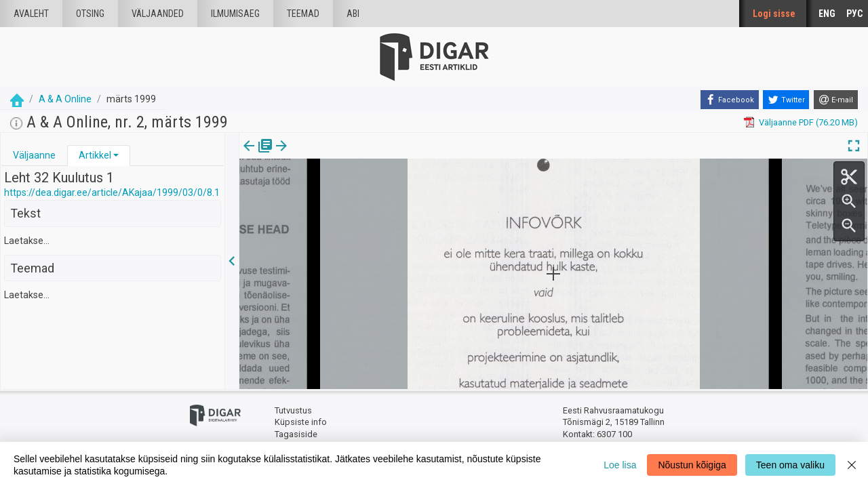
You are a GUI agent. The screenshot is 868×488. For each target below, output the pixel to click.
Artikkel (95, 155)
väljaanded (158, 14)
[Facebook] (730, 100)
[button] (116, 155)
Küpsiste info (301, 422)
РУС (854, 14)
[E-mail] (836, 100)
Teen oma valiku (790, 465)
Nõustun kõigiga (692, 465)
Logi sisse (774, 14)
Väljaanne (34, 155)
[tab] (34, 156)
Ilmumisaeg (235, 14)
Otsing (90, 14)
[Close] (852, 465)
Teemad (303, 14)
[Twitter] (786, 100)
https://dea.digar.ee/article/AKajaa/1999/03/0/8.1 (112, 192)
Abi (353, 14)
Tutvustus (293, 410)
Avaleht (31, 14)
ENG (827, 14)
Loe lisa (620, 465)
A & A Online (65, 99)
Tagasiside (296, 434)
